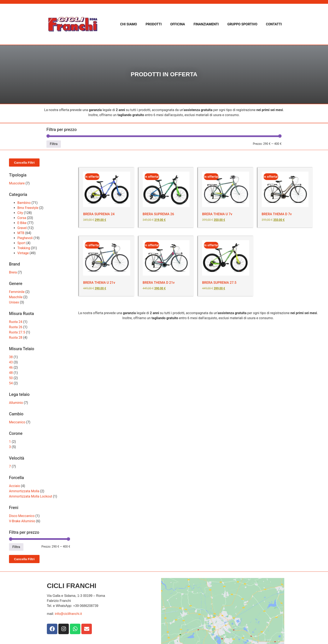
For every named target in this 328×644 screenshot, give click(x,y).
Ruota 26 (16, 327)
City (20, 213)
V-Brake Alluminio (22, 521)
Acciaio (15, 486)
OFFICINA (178, 24)
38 (11, 357)
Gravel (22, 228)
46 (11, 367)
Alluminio (16, 403)
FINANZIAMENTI (206, 24)
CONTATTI (274, 24)
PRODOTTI (154, 24)
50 (11, 378)
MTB (21, 233)
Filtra (54, 144)
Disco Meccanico (22, 516)
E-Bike (22, 223)
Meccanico (17, 422)
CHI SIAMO (129, 24)
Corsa (22, 218)
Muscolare (17, 183)
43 (11, 362)
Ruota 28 (16, 338)
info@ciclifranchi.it (68, 614)
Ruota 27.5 (17, 332)
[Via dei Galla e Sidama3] (223, 609)
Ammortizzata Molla (24, 491)
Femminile (17, 292)
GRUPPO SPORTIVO (242, 24)
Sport (21, 243)
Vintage (23, 253)
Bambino (24, 203)
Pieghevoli (25, 238)
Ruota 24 (16, 322)
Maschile (16, 297)
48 (11, 373)
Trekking (24, 248)
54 (11, 383)
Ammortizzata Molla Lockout (31, 496)
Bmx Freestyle (28, 208)
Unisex (14, 302)
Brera (13, 272)
